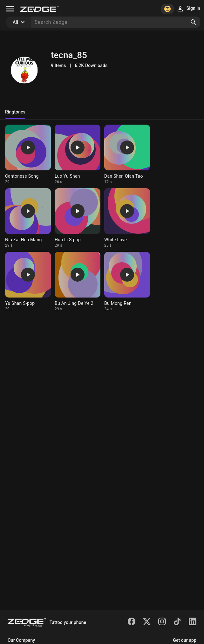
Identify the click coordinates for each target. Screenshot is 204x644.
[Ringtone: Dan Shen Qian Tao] (127, 154)
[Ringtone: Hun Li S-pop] (78, 218)
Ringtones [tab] (15, 112)
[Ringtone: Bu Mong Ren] (127, 282)
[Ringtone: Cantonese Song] (28, 154)
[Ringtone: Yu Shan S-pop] (28, 282)
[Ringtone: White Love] (127, 218)
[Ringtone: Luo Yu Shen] (78, 154)
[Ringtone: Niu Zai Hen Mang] (28, 218)
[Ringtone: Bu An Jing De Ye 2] (78, 282)
